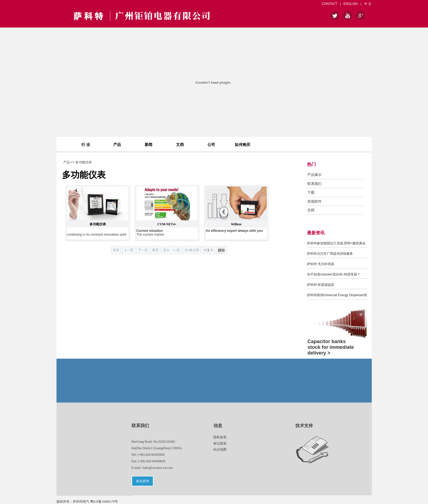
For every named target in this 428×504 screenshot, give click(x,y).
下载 (311, 192)
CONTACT (329, 4)
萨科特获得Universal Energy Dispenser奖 (337, 295)
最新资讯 (316, 233)
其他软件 (314, 201)
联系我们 (314, 184)
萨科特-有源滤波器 (321, 285)
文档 (311, 210)
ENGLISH (351, 4)
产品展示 (314, 175)
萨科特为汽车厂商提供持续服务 (330, 254)
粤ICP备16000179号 (104, 502)
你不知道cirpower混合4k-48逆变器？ (334, 274)
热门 (311, 164)
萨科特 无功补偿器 (321, 264)
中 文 (368, 4)
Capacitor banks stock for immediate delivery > (331, 347)
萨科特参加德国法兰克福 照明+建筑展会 (336, 243)
